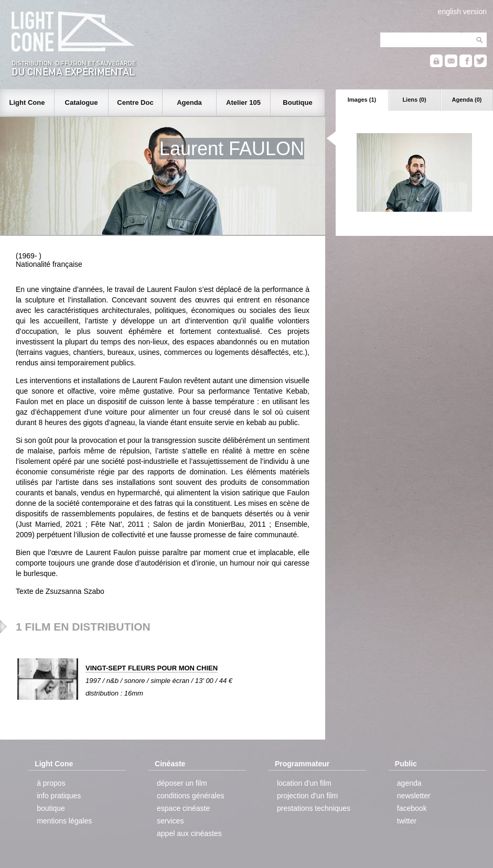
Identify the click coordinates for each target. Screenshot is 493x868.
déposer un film (182, 783)
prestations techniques (314, 808)
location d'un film (304, 783)
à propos (51, 783)
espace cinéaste (183, 808)
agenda (409, 783)
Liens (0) (414, 100)
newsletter (414, 796)
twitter (407, 821)
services (170, 821)
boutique (51, 808)
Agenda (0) (467, 100)
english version (462, 12)
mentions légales (64, 821)
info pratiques (59, 796)
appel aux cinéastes (189, 833)
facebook (412, 808)
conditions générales (190, 796)
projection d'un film (307, 796)
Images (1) (362, 100)
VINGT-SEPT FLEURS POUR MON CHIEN (152, 668)
